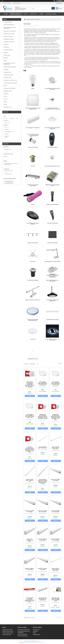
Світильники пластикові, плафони (33, 224)
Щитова (5, 86)
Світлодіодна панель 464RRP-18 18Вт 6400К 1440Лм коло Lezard (30, 416)
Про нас (26, 14)
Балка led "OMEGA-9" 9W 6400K (43, 540)
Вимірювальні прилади (9, 39)
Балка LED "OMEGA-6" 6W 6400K (30, 540)
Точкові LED (33, 339)
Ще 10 (6, 137)
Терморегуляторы (37, 634)
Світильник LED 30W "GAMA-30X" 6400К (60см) (43, 599)
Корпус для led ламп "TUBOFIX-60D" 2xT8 (55, 448)
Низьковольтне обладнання (10, 31)
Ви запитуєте (34, 14)
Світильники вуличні (52, 147)
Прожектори (6, 47)
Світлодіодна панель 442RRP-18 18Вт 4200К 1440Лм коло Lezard (43, 383)
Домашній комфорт (8, 91)
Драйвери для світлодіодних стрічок (52, 185)
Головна (6, 14)
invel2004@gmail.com (9, 183)
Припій (5, 60)
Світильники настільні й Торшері (52, 262)
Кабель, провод (36, 630)
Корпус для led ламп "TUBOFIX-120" (30, 480)
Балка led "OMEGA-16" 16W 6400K (30, 569)
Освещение (35, 631)
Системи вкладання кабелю (10, 67)
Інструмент (6, 52)
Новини (41, 14)
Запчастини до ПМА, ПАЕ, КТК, (10, 80)
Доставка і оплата (8, 107)
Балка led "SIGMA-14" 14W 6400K (56, 511)
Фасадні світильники (52, 223)
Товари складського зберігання (10, 83)
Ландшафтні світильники (52, 204)
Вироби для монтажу (8, 36)
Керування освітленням (9, 42)
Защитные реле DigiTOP (7, 630)
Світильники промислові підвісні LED (52, 300)
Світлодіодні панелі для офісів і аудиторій (52, 128)
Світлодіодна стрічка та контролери (52, 340)
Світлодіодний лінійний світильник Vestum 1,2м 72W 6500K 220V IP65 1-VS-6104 (43, 481)
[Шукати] (53, 8)
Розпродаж (6, 94)
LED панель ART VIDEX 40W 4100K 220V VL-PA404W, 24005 (56, 599)
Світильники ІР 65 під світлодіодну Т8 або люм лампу (52, 109)
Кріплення (6, 58)
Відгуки (5, 102)
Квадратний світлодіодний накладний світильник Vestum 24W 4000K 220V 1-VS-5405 (30, 385)
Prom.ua (38, 641)
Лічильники (6, 70)
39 (60, 618)
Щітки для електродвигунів (10, 88)
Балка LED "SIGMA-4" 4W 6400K (56, 480)
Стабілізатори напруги (8, 75)
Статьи (5, 96)
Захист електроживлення (9, 25)
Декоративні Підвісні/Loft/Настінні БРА (52, 281)
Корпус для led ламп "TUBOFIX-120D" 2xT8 (55, 569)
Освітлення (6, 44)
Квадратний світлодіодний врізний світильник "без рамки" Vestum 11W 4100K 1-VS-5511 (43, 416)
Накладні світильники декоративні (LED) (33, 320)
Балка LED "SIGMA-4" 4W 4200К (43, 569)
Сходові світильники (52, 243)
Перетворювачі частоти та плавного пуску (9, 64)
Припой (34, 633)
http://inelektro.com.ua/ (9, 181)
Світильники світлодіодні (52, 320)
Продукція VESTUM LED (33, 359)
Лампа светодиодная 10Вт (8, 633)
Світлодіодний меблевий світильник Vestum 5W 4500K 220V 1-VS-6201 (30, 600)
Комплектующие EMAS (22, 634)
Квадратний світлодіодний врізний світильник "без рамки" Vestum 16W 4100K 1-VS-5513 (56, 417)
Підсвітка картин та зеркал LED (33, 300)
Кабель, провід (7, 55)
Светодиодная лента (7, 634)
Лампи (33, 88)
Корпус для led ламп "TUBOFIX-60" (43, 447)
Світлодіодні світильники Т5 (33, 128)
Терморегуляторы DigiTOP (8, 631)
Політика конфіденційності (40, 642)
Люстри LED (33, 262)
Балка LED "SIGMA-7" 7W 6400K (30, 511)
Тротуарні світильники (33, 280)
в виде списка (61, 364)
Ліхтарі (33, 204)
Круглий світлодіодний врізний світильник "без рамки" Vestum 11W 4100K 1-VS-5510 (30, 449)
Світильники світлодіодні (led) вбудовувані (33, 109)
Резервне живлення (8, 22)
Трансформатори (7, 78)
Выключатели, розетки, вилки (24, 630)
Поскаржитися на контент (30, 642)
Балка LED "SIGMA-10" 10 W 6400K (43, 511)
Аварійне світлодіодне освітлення (33, 185)
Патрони (33, 166)
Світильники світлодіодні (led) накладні (52, 89)
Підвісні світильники (33, 243)
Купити (30, 396)
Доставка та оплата (51, 14)
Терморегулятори (7, 72)
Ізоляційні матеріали (8, 50)
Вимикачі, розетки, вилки (9, 34)
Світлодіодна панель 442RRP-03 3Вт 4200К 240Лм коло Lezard (55, 383)
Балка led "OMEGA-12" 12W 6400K (56, 540)
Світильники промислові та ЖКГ (52, 166)
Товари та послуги (15, 14)
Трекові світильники (33, 147)
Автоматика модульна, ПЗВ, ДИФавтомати (10, 28)
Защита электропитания (23, 636)
